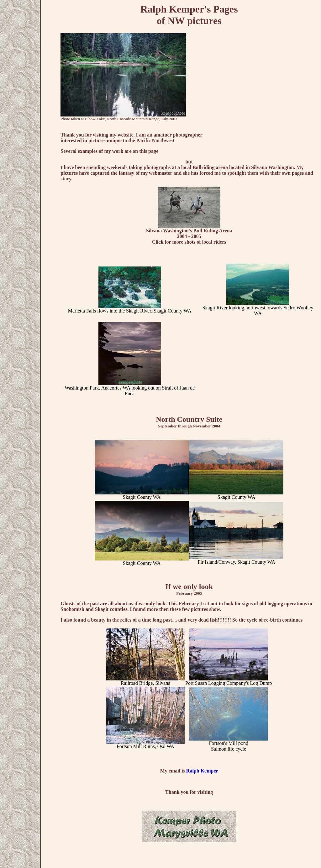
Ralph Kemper (202, 771)
